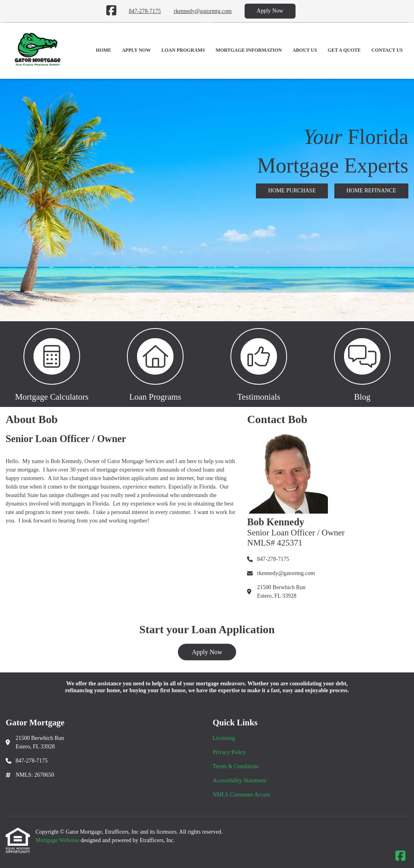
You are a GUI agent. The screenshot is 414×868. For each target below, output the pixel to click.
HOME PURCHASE (292, 191)
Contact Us (387, 50)
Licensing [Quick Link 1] (224, 738)
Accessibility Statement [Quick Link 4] (240, 781)
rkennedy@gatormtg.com (203, 11)
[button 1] (52, 364)
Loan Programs (183, 50)
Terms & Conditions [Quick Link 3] (236, 766)
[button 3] (259, 364)
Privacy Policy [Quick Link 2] (229, 752)
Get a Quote (344, 50)
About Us (305, 50)
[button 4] (362, 364)
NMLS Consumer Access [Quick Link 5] (241, 795)
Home (103, 50)
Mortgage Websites (58, 840)
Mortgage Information (249, 50)
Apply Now (270, 11)
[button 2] (155, 364)
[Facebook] (111, 11)
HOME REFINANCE (371, 191)
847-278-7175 (145, 11)
